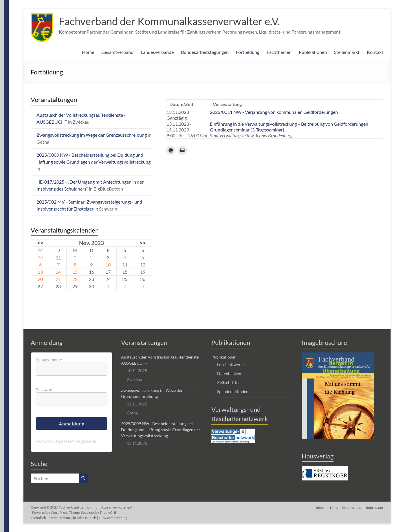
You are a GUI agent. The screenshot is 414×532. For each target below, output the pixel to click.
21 (58, 279)
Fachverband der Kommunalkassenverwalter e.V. (169, 21)
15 (75, 272)
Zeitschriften (229, 382)
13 (40, 272)
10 (108, 265)
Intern (320, 507)
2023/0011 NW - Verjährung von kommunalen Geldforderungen (274, 112)
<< (40, 243)
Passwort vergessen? (55, 441)
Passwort (44, 390)
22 (75, 279)
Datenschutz (352, 507)
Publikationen (313, 52)
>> (143, 243)
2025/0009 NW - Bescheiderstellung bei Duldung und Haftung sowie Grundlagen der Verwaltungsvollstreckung (161, 430)
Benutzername (49, 360)
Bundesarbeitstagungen (205, 52)
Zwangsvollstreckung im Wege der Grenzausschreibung (92, 135)
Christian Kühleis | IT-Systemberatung (99, 518)
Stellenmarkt (347, 52)
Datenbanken (229, 373)
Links (334, 507)
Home (88, 52)
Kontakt (375, 52)
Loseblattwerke (231, 364)
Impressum (375, 507)
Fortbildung (248, 52)
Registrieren (86, 441)
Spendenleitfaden (233, 391)
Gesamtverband (117, 52)
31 (58, 257)
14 (58, 272)
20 (40, 279)
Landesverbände (157, 52)
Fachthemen (279, 52)
